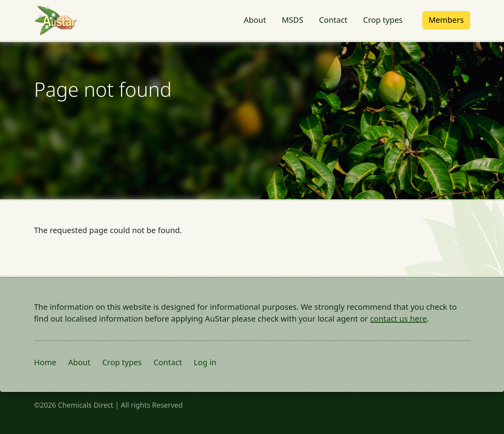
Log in (205, 362)
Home (45, 362)
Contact (333, 20)
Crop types (383, 20)
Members (446, 20)
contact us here (398, 319)
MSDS (292, 20)
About (255, 20)
